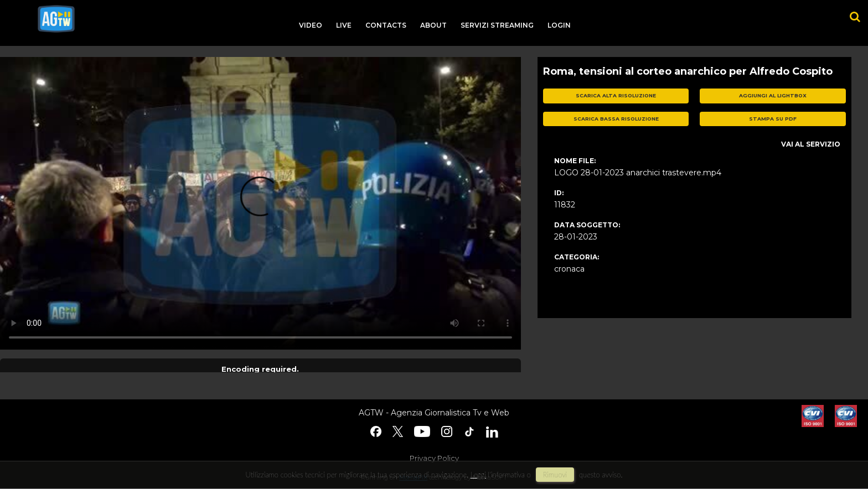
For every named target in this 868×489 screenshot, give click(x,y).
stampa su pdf (773, 119)
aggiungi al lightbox (773, 95)
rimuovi (555, 475)
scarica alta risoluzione (616, 95)
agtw (56, 19)
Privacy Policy (434, 458)
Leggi (478, 475)
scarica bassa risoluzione (616, 119)
